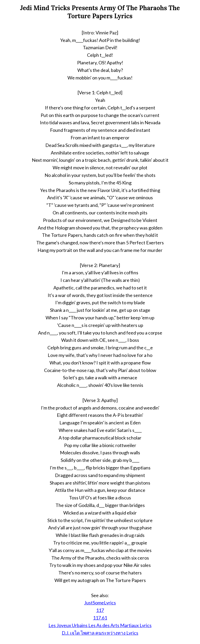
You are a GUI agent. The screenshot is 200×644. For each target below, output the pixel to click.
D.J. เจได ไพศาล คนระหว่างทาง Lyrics (100, 633)
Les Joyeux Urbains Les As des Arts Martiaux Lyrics (100, 625)
